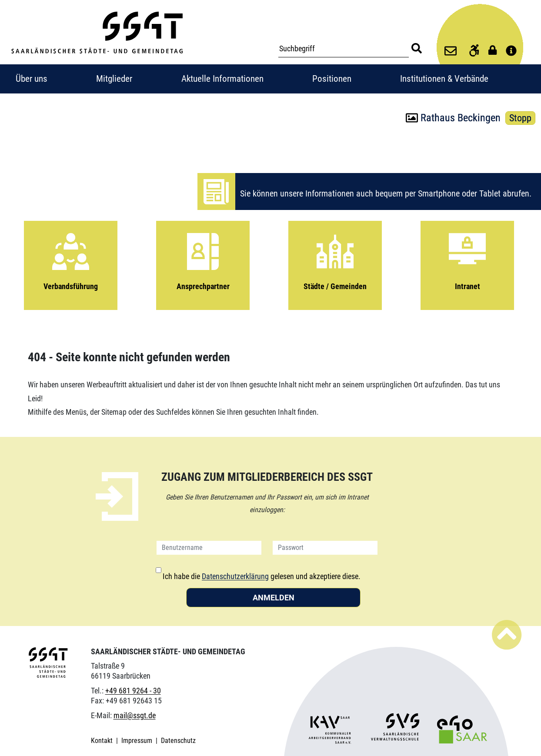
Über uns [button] (32, 79)
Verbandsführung (71, 258)
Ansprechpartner (203, 258)
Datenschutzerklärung (235, 576)
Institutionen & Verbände (444, 79)
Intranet (467, 258)
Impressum (138, 741)
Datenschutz (178, 741)
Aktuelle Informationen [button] (222, 79)
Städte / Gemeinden (335, 258)
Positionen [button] (332, 79)
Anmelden (274, 598)
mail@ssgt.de (135, 715)
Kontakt (103, 741)
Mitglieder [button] (114, 79)
